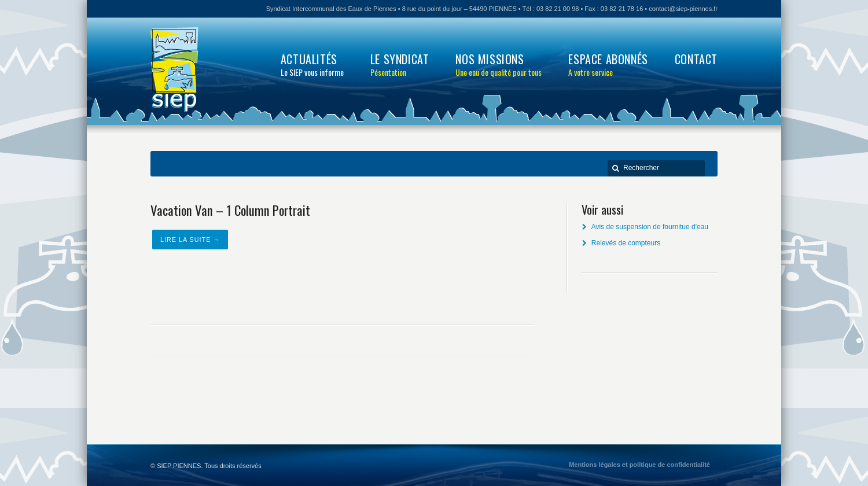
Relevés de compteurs (626, 243)
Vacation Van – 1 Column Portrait (230, 210)
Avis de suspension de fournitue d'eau (650, 227)
